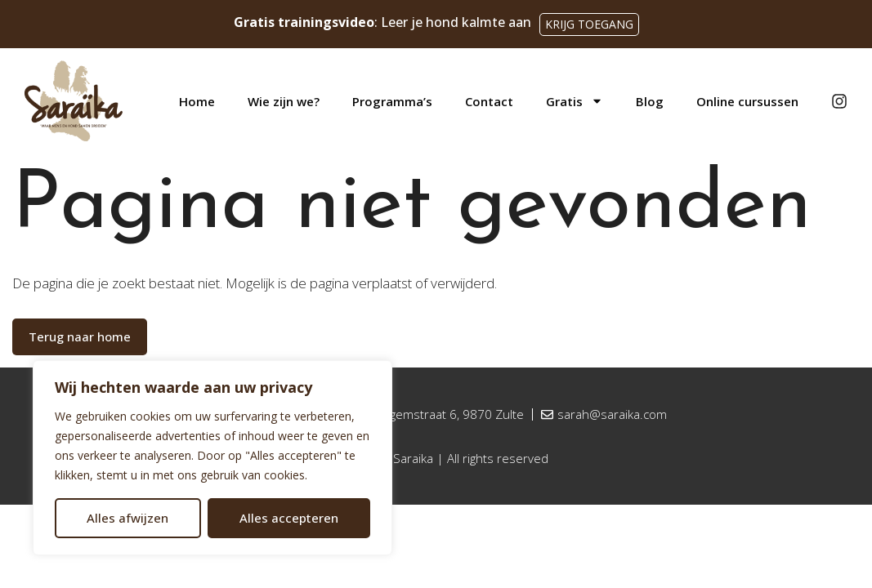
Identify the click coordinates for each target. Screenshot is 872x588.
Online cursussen (747, 101)
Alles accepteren (289, 518)
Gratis (575, 101)
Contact (489, 101)
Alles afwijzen (127, 518)
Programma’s (392, 101)
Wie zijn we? (284, 101)
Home (197, 101)
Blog (650, 101)
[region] (212, 458)
